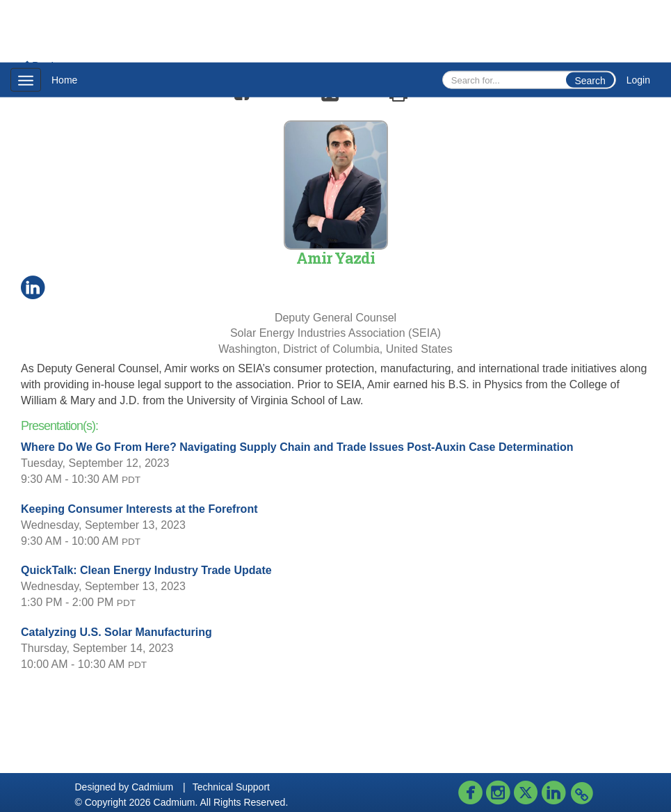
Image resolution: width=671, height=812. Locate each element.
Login (638, 80)
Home (64, 80)
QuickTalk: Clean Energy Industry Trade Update (146, 570)
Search (590, 81)
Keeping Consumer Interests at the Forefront (139, 509)
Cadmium (152, 787)
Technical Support (231, 787)
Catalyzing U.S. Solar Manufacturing (116, 632)
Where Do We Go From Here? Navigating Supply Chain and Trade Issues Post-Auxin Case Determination (297, 447)
